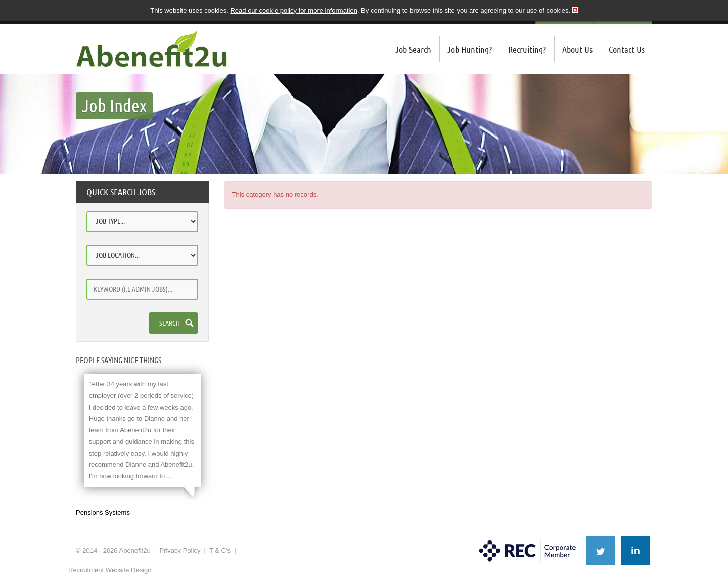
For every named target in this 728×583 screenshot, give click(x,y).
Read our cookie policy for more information (293, 10)
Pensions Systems (103, 512)
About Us (577, 49)
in (635, 551)
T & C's (220, 550)
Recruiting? (527, 49)
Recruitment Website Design (110, 570)
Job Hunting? (470, 49)
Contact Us (627, 49)
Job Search (413, 49)
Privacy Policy (180, 550)
